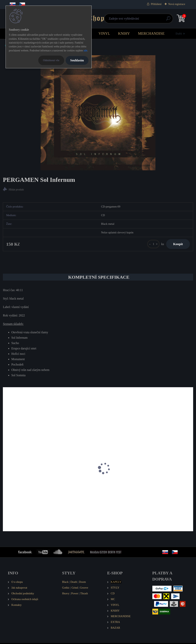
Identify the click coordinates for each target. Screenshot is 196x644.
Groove (84, 589)
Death (74, 583)
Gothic (66, 589)
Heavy (66, 594)
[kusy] (152, 244)
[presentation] (6, 474)
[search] (144, 20)
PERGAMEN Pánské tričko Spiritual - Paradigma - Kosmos (93, 487)
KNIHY (124, 33)
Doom (82, 583)
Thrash (84, 594)
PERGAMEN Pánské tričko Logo (154, 485)
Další (179, 33)
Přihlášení (156, 4)
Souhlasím (77, 60)
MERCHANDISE (151, 33)
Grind (75, 589)
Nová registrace (177, 4)
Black (65, 583)
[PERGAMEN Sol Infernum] (98, 113)
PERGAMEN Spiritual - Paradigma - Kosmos (33, 485)
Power (75, 594)
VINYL (104, 33)
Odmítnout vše (51, 60)
